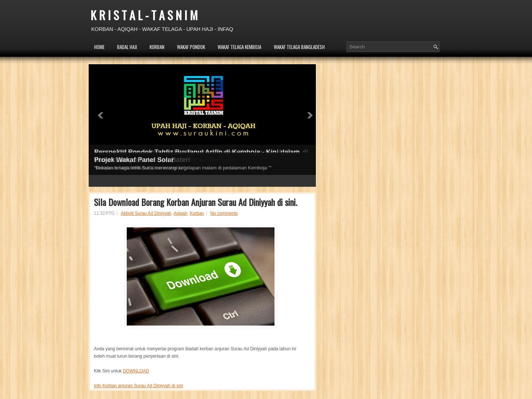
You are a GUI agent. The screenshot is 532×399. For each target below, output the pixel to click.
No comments (224, 213)
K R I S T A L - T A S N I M (144, 15)
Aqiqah (180, 213)
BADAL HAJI (127, 47)
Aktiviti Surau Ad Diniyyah (146, 213)
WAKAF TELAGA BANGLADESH (299, 47)
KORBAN (157, 47)
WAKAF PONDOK (191, 47)
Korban (197, 213)
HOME (99, 47)
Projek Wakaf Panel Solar (134, 160)
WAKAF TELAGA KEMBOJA (239, 47)
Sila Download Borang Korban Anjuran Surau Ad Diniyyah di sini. (195, 202)
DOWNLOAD (136, 371)
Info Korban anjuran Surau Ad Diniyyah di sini (138, 386)
